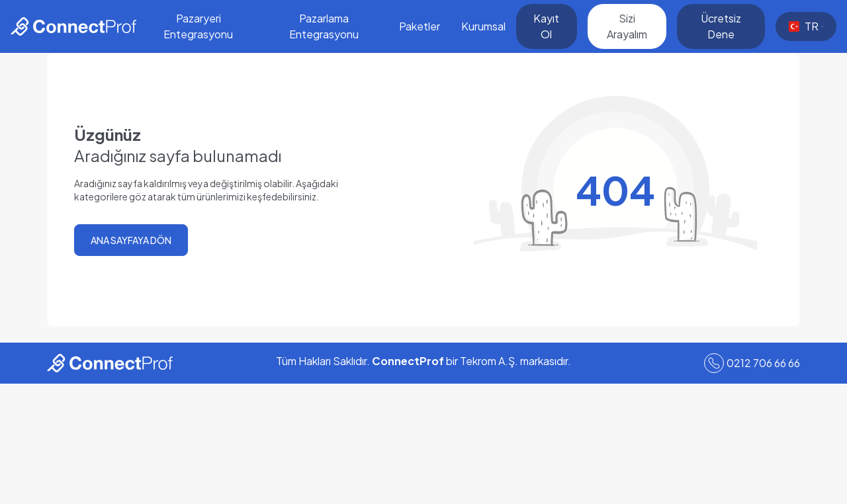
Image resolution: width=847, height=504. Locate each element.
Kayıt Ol (546, 26)
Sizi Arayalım (627, 26)
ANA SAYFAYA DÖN (131, 240)
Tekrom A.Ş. (489, 361)
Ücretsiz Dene (721, 26)
